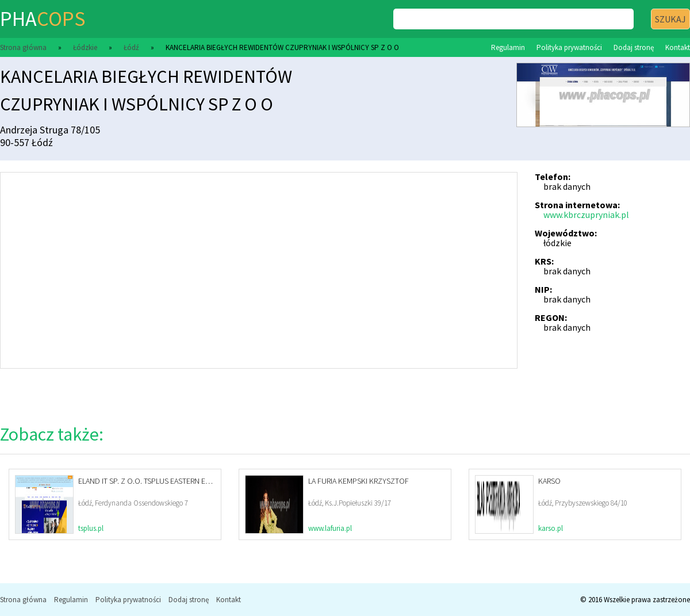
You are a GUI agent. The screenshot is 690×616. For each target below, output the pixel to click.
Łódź (131, 47)
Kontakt (678, 47)
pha (43, 19)
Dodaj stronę (634, 47)
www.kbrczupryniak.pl (586, 215)
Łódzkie (85, 47)
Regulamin (508, 47)
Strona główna (23, 47)
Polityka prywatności (569, 47)
